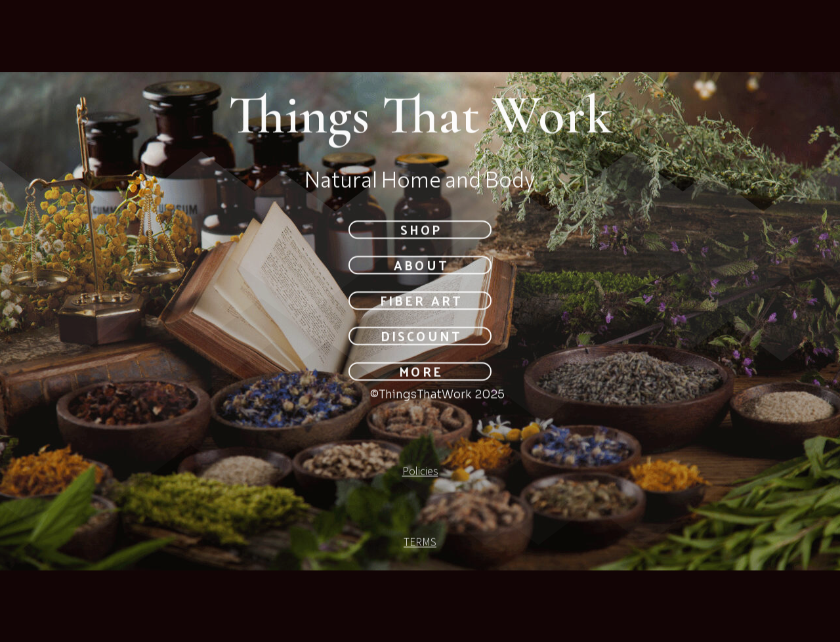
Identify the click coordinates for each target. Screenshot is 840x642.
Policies (420, 472)
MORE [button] (421, 372)
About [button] (421, 266)
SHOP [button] (421, 230)
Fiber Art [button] (421, 301)
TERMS (420, 543)
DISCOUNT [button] (421, 337)
